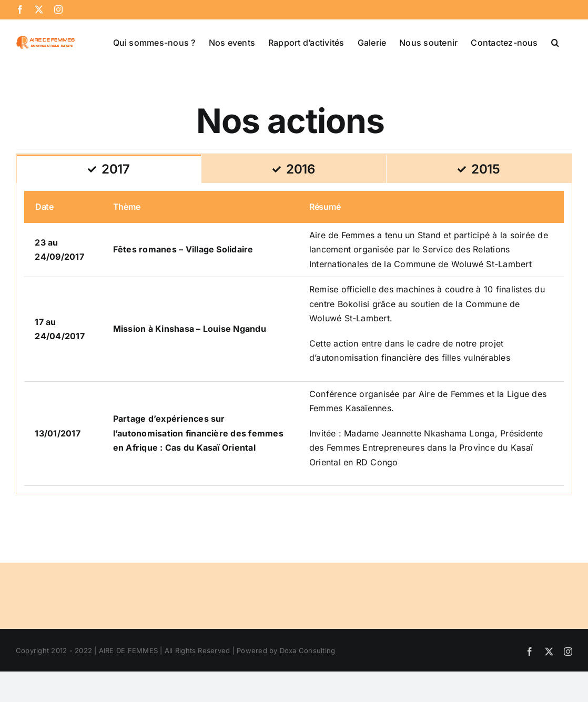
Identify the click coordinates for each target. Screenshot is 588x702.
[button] (555, 42)
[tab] (109, 169)
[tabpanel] (294, 339)
